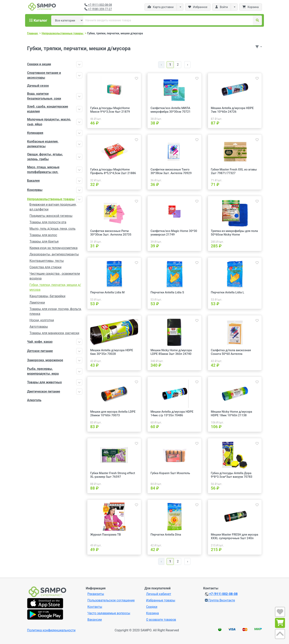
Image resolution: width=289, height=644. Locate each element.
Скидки (152, 607)
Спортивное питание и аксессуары (44, 75)
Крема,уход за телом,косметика (53, 248)
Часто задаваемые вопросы (109, 613)
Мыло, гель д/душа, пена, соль (52, 229)
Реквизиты (96, 594)
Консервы (35, 190)
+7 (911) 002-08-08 (98, 5)
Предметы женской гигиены (51, 216)
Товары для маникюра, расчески (54, 333)
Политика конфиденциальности (51, 630)
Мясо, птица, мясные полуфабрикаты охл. (43, 170)
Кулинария (35, 133)
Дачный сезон (38, 86)
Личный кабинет (159, 594)
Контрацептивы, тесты (47, 261)
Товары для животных (44, 382)
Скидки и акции (39, 64)
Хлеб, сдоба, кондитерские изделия (48, 109)
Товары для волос (43, 235)
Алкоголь (34, 400)
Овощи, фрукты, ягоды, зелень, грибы (45, 157)
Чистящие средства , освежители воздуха (55, 276)
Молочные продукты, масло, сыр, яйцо (49, 122)
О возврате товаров (161, 620)
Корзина (152, 613)
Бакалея (33, 181)
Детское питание (40, 351)
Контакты (95, 607)
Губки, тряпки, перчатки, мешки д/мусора (55, 287)
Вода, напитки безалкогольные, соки (44, 96)
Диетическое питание (44, 391)
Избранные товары (161, 600)
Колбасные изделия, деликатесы (43, 144)
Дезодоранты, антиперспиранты (54, 254)
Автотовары (39, 327)
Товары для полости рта (48, 222)
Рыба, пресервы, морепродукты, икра (43, 371)
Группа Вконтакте (220, 600)
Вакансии (95, 620)
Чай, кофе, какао (40, 342)
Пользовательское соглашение (111, 600)
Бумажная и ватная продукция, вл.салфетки (53, 207)
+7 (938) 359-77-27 (98, 9)
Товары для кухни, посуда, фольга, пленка (55, 311)
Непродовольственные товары (51, 199)
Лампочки (37, 303)
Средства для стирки (45, 267)
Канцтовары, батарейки (47, 296)
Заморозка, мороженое (45, 360)
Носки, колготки (42, 320)
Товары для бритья (44, 241)
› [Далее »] (188, 65)
